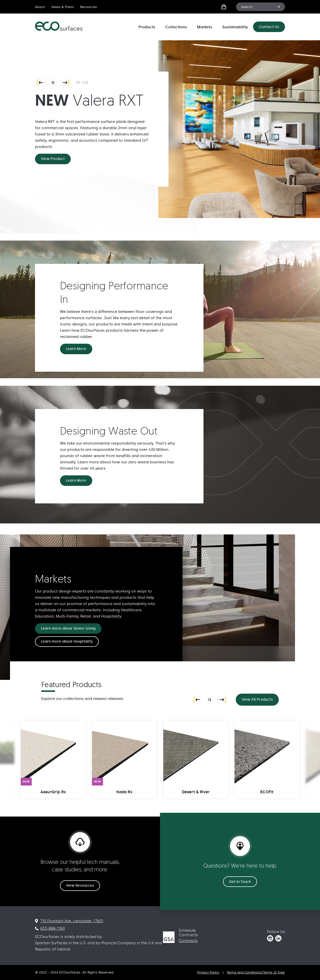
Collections (176, 27)
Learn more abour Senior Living (68, 628)
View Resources (80, 886)
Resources (88, 7)
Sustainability (235, 27)
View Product (53, 159)
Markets (205, 27)
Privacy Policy (208, 972)
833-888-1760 (52, 928)
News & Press (63, 7)
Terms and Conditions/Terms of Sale (256, 972)
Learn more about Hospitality (67, 641)
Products (147, 27)
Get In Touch (240, 882)
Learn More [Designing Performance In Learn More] (76, 349)
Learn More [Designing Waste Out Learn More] (76, 480)
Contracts (188, 941)
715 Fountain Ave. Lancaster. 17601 (72, 921)
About (40, 7)
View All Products (257, 700)
